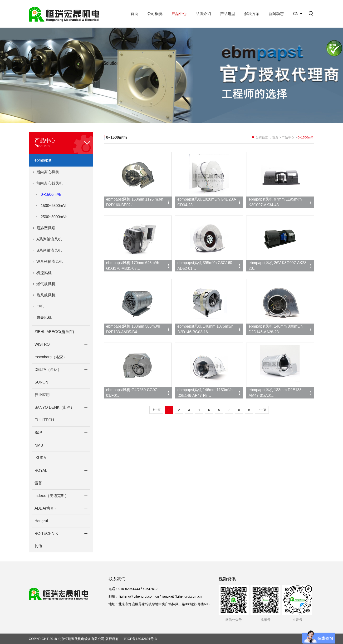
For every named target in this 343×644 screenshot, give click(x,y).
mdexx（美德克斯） (51, 496)
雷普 (38, 483)
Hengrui (41, 521)
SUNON (41, 382)
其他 (38, 546)
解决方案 (252, 14)
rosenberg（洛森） (51, 357)
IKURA (40, 458)
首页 (134, 14)
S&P (38, 433)
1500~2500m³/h (54, 206)
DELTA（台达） (48, 370)
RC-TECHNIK (46, 533)
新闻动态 (276, 14)
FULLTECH (44, 420)
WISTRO (42, 344)
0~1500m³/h (51, 194)
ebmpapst (43, 160)
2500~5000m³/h (54, 217)
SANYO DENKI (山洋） (54, 407)
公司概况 (155, 14)
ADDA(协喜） (46, 508)
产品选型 (228, 14)
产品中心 (179, 14)
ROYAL (41, 470)
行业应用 (42, 395)
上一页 (156, 410)
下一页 (262, 410)
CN (296, 14)
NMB (39, 445)
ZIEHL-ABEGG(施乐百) (54, 332)
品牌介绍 (203, 14)
